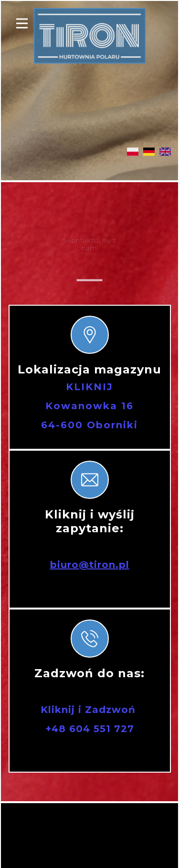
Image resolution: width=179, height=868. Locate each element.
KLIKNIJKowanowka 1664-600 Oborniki (89, 406)
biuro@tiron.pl (90, 565)
